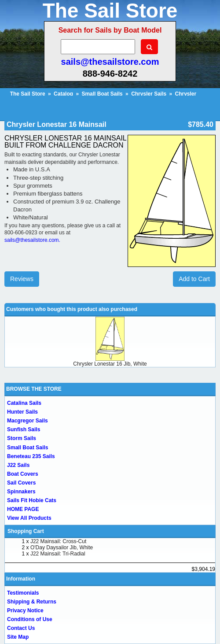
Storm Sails (22, 438)
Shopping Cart (26, 531)
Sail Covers (21, 483)
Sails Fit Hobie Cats (32, 500)
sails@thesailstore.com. (32, 240)
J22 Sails (18, 465)
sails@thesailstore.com (110, 62)
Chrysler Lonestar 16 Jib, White (110, 364)
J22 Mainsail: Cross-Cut (58, 541)
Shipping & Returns (32, 602)
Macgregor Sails (27, 421)
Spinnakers (21, 492)
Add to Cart (194, 279)
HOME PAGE (23, 509)
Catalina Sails (24, 403)
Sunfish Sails (24, 429)
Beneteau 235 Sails (31, 456)
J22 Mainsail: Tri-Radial (58, 554)
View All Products (29, 518)
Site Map (18, 637)
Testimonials (23, 593)
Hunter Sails (22, 412)
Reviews (22, 279)
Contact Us (21, 628)
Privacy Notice (25, 611)
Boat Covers (23, 474)
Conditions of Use (30, 619)
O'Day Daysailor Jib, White (62, 548)
